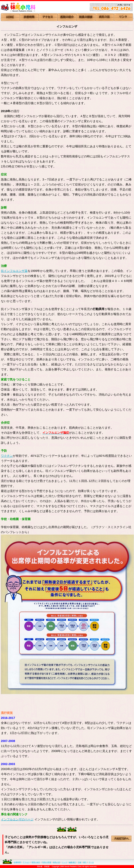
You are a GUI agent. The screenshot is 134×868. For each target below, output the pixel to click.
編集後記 (72, 862)
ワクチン (7, 456)
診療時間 (17, 862)
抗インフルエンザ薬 (14, 271)
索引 (85, 862)
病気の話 (56, 862)
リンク (64, 862)
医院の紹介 (36, 862)
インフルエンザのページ (17, 819)
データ (91, 862)
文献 (80, 862)
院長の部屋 (47, 862)
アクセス (26, 862)
